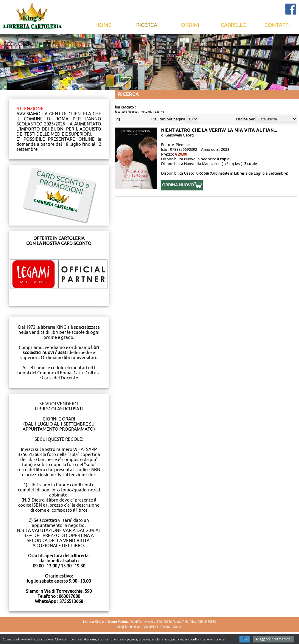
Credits (177, 627)
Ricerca (147, 25)
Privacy (165, 627)
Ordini (190, 25)
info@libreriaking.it (129, 627)
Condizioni (151, 627)
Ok (245, 639)
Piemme (183, 145)
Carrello (234, 25)
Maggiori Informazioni (274, 639)
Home (103, 25)
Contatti (277, 25)
